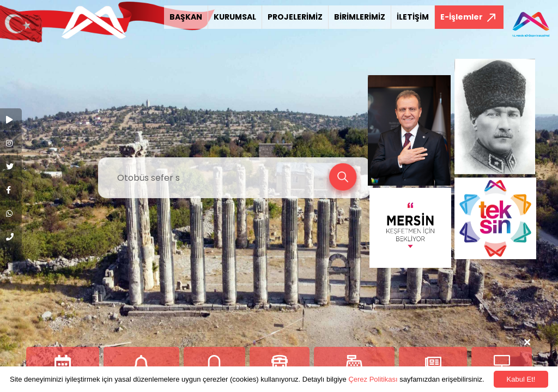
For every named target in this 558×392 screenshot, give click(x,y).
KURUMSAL (235, 17)
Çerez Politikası (373, 379)
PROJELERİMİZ (295, 17)
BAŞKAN (186, 17)
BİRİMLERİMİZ (360, 17)
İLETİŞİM (413, 17)
